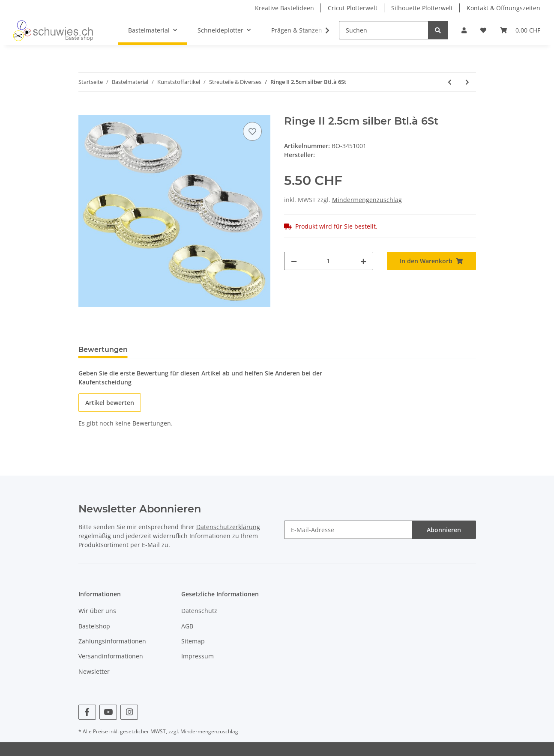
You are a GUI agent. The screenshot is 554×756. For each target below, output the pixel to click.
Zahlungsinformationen (112, 641)
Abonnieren (444, 530)
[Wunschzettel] (483, 30)
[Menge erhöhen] (363, 261)
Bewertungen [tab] (103, 350)
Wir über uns (97, 611)
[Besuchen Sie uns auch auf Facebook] (87, 712)
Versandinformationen (111, 656)
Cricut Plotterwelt (353, 8)
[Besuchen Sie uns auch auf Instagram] (129, 712)
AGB (187, 626)
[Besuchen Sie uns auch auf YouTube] (108, 712)
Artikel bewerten (110, 403)
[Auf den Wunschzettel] (252, 131)
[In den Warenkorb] (85, 110)
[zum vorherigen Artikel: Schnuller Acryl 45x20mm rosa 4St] (450, 82)
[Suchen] (384, 30)
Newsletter (94, 671)
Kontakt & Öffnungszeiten (503, 8)
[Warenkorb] (520, 30)
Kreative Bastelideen (284, 8)
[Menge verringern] (294, 261)
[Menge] (329, 261)
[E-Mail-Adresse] (348, 530)
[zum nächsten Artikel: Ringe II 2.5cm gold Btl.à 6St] (467, 82)
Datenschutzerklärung (228, 527)
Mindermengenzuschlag (367, 200)
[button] (464, 30)
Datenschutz (199, 611)
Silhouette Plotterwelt (422, 8)
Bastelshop (94, 626)
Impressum (198, 656)
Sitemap (193, 641)
